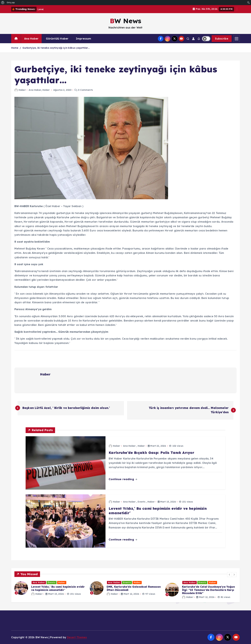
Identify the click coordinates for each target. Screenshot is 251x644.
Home (15, 48)
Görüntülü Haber (57, 39)
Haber (20, 90)
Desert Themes (77, 637)
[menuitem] (3, 3)
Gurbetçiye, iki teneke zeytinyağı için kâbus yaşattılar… (56, 48)
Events (142, 502)
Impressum (83, 39)
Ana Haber (31, 39)
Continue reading (123, 479)
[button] (230, 575)
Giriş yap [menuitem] (11, 2)
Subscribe (222, 39)
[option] (50, 588)
